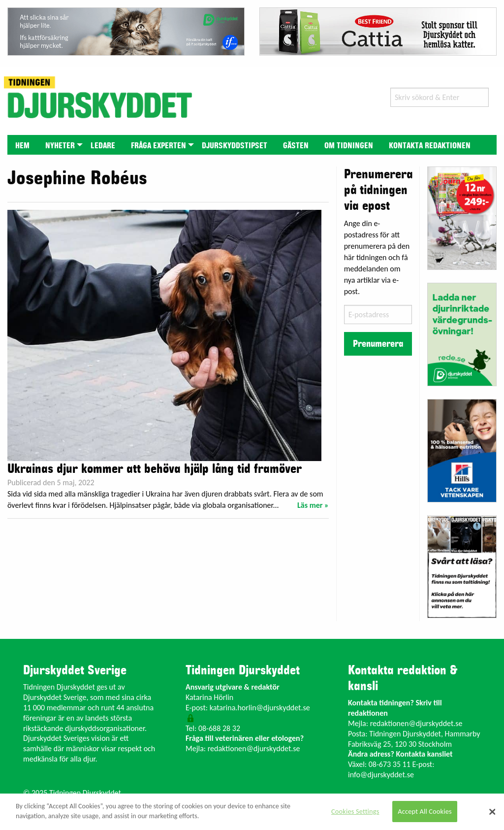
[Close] (492, 812)
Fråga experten (158, 146)
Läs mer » (313, 505)
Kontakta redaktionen (430, 146)
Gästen (296, 146)
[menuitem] (22, 145)
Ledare (103, 146)
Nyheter (60, 146)
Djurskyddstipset (235, 146)
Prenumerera (378, 344)
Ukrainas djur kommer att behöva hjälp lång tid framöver (155, 469)
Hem (22, 146)
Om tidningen (349, 146)
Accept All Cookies (425, 811)
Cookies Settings (355, 811)
